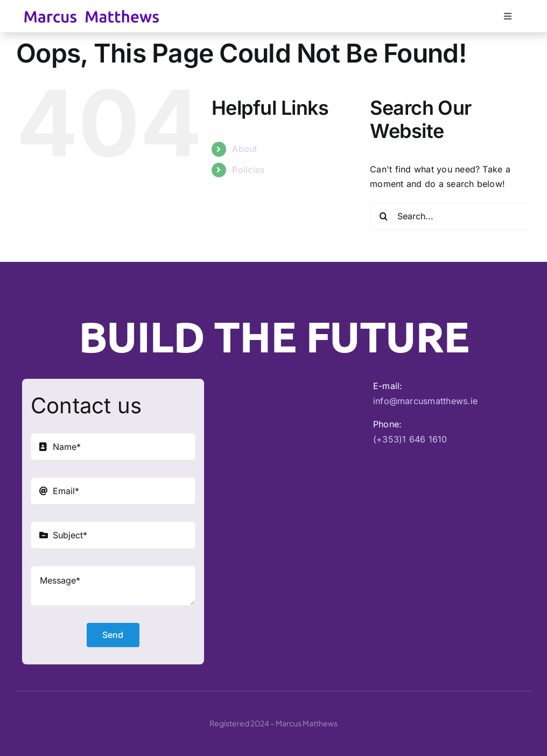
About (244, 149)
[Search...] (450, 216)
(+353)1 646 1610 (410, 439)
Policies (248, 170)
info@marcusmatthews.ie (425, 401)
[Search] (383, 216)
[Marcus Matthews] (92, 14)
